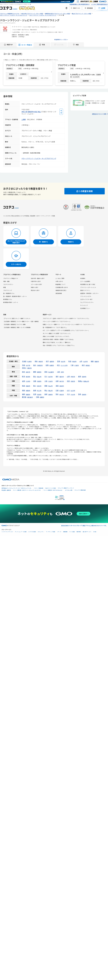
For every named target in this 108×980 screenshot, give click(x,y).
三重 (58, 372)
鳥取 (23, 390)
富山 (35, 376)
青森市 (41, 361)
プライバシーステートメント (88, 287)
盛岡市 (52, 361)
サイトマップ (84, 305)
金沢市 (50, 377)
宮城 (59, 361)
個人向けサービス (87, 532)
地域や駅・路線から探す (38, 278)
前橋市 (52, 365)
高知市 (62, 386)
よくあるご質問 (60, 278)
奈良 (68, 381)
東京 (83, 365)
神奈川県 (24, 112)
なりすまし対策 (69, 490)
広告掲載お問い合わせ (62, 287)
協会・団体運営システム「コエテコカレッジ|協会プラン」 (59, 345)
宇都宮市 (40, 365)
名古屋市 (51, 372)
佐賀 (35, 394)
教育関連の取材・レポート (11, 302)
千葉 (72, 365)
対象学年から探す (36, 281)
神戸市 (62, 381)
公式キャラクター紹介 (86, 299)
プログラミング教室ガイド (11, 278)
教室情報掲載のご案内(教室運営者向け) (80, 4)
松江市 (39, 391)
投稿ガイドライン (85, 290)
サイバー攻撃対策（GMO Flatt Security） (53, 490)
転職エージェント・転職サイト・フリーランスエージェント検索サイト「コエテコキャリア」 (69, 324)
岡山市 (50, 391)
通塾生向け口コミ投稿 (99, 114)
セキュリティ (41, 532)
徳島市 (28, 386)
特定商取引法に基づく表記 (88, 284)
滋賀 (23, 381)
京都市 (39, 381)
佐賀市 (39, 394)
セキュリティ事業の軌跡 (80, 490)
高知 (57, 386)
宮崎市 (84, 394)
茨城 (23, 365)
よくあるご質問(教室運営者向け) (100, 4)
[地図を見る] (61, 112)
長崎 (46, 394)
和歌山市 (86, 381)
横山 (39, 112)
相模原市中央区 (33, 112)
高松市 (39, 386)
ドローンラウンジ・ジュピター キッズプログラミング (39, 158)
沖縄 (37, 397)
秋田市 (74, 361)
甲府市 (73, 377)
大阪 (46, 381)
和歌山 (80, 381)
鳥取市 (28, 391)
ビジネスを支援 (32, 532)
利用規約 (83, 278)
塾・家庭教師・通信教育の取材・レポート (15, 296)
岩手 (47, 361)
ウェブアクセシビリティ (87, 302)
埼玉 (58, 365)
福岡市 (28, 394)
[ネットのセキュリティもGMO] (16, 1)
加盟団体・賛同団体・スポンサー (89, 293)
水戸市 (28, 365)
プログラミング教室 (67, 65)
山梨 (68, 376)
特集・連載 (6, 281)
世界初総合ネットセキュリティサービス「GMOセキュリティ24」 (17, 488)
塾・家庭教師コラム (9, 293)
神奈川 (24, 368)
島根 (35, 390)
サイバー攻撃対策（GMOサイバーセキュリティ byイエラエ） (27, 490)
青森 (36, 361)
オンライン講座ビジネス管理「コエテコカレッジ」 (57, 333)
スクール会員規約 (85, 281)
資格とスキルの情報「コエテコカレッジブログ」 (56, 336)
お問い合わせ (59, 281)
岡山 (46, 390)
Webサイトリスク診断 (51, 488)
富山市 (39, 377)
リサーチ (59, 532)
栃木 (35, 365)
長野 (80, 376)
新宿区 (88, 365)
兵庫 (57, 381)
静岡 (35, 372)
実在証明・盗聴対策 (6, 490)
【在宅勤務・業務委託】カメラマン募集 (14, 324)
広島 (57, 390)
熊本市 (62, 394)
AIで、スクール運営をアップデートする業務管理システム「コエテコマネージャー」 (66, 330)
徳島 (23, 386)
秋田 (70, 361)
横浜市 (29, 368)
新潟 (23, 376)
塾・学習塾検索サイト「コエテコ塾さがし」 (55, 327)
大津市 (28, 381)
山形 (81, 361)
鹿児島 (24, 397)
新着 (5, 287)
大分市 (73, 394)
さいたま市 (64, 365)
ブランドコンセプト (86, 296)
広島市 (62, 391)
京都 (35, 381)
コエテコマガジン (8, 284)
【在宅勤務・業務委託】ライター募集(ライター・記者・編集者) (21, 321)
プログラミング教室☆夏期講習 (20, 65)
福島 (92, 361)
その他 (95, 532)
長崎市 (50, 394)
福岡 (23, 394)
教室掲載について (60, 284)
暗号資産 (79, 532)
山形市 (85, 361)
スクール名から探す (36, 284)
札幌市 (29, 361)
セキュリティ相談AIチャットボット (66, 488)
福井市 (62, 377)
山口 (68, 390)
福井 (57, 376)
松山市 (50, 386)
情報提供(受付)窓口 (61, 290)
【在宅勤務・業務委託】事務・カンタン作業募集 (17, 327)
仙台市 (63, 361)
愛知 (46, 372)
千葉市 (77, 365)
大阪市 (50, 381)
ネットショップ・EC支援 (21, 532)
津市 (62, 372)
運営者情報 (59, 293)
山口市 (73, 391)
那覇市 (42, 397)
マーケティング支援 (50, 532)
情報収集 (65, 532)
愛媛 (46, 386)
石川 (46, 376)
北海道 (24, 361)
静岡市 (39, 372)
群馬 (47, 365)
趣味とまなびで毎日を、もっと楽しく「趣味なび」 (57, 342)
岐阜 (23, 372)
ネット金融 (72, 532)
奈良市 (73, 381)
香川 (35, 386)
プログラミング (8, 290)
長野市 (84, 377)
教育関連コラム (8, 299)
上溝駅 (24, 119)
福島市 (97, 361)
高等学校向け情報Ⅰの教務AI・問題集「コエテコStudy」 (59, 339)
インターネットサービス (7, 532)
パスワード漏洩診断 (39, 488)
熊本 (57, 394)
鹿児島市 (30, 397)
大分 (68, 394)
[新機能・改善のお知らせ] (66, 8)
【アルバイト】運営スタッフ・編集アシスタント (17, 318)
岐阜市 (28, 372)
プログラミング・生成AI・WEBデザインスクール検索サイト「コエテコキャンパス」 (66, 318)
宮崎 (80, 394)
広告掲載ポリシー (85, 308)
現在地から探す (35, 290)
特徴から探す (35, 287)
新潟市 (28, 377)
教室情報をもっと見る (61, 39)
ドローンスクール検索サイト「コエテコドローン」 (57, 321)
